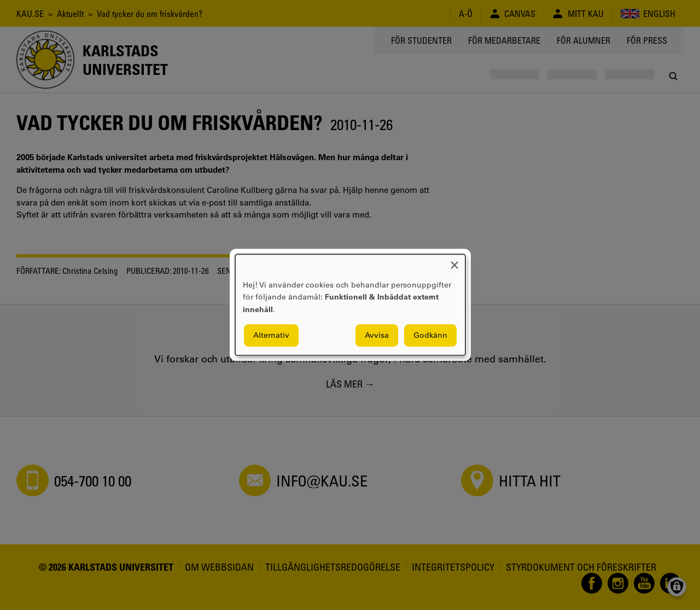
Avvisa (377, 336)
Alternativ (271, 336)
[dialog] (350, 305)
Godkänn (430, 336)
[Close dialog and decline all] (454, 261)
